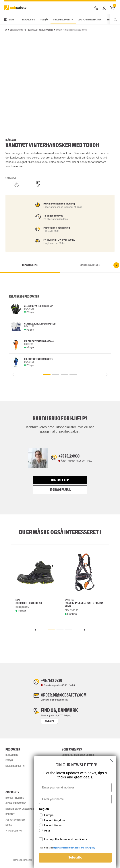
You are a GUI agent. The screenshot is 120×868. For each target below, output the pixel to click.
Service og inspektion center (78, 756)
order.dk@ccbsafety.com (64, 695)
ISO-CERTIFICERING (15, 798)
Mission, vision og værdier (20, 809)
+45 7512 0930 (72, 457)
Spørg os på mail (60, 489)
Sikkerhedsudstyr (63, 20)
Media (9, 826)
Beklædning (29, 20)
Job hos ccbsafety (15, 820)
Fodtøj (44, 20)
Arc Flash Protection (90, 20)
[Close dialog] (112, 761)
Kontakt (10, 815)
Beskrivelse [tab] (30, 265)
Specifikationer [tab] (90, 265)
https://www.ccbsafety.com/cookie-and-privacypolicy (74, 848)
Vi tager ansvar (14, 831)
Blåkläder (11, 140)
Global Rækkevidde (16, 804)
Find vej (44, 722)
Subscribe (75, 858)
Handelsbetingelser (22, 861)
